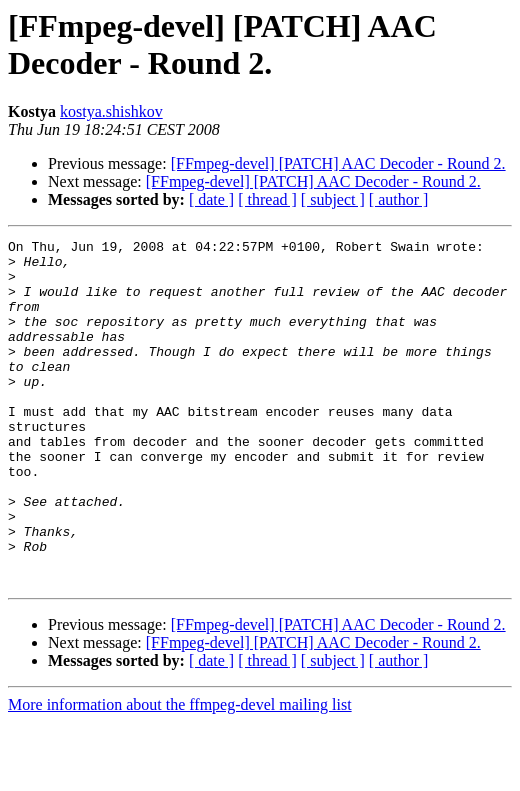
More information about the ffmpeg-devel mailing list (180, 773)
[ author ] (399, 199)
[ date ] (211, 199)
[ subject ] (333, 199)
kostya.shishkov (111, 111)
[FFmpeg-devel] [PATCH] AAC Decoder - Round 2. (338, 163)
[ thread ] (267, 199)
